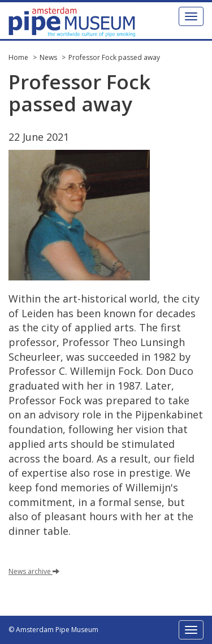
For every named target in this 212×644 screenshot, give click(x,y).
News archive (34, 571)
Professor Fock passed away (114, 57)
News (48, 57)
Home (18, 57)
